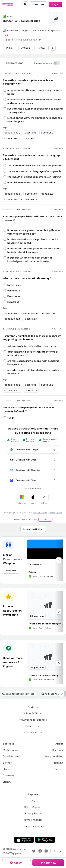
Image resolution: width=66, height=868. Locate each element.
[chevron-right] (59, 560)
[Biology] (7, 782)
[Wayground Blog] (54, 756)
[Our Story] (58, 750)
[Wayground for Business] (33, 720)
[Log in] (55, 4)
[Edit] (10, 48)
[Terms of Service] (33, 820)
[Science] (7, 763)
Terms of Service (40, 513)
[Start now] (48, 863)
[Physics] (7, 769)
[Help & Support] (33, 807)
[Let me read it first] (33, 529)
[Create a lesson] (33, 732)
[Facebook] (40, 851)
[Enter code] (38, 4)
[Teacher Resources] (33, 826)
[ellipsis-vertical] (53, 48)
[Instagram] (46, 851)
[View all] (11, 571)
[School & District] (33, 713)
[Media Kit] (58, 763)
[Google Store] (45, 840)
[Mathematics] (10, 750)
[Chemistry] (9, 775)
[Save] (42, 48)
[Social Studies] (11, 756)
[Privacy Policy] (33, 813)
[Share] (26, 48)
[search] (25, 4)
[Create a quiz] (33, 726)
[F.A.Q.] (33, 801)
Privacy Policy (56, 513)
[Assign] (16, 863)
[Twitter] (34, 851)
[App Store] (24, 840)
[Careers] (59, 769)
